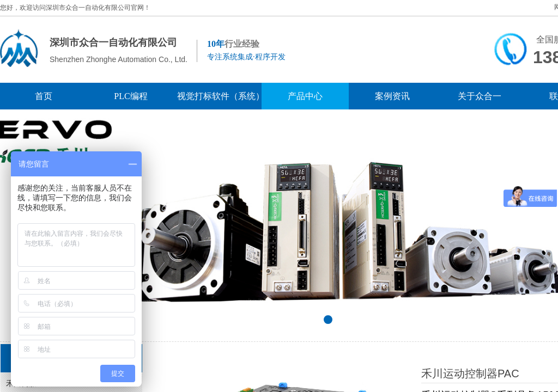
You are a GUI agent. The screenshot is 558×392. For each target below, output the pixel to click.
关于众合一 (480, 96)
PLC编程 (131, 96)
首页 (44, 96)
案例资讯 (392, 96)
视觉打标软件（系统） (218, 96)
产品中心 (305, 96)
